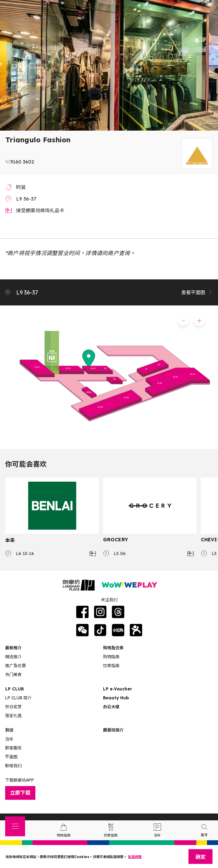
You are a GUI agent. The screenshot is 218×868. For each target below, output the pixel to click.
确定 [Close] (200, 857)
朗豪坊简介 (113, 730)
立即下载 (20, 793)
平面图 (11, 757)
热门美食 (13, 674)
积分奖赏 (13, 707)
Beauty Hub (116, 698)
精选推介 (13, 657)
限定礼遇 (13, 716)
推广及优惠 (15, 666)
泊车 (9, 739)
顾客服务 (13, 748)
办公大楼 (111, 707)
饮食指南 (111, 666)
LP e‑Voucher (118, 689)
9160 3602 (22, 162)
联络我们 (13, 766)
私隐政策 (135, 857)
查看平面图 (197, 292)
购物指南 (111, 657)
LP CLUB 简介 (18, 698)
